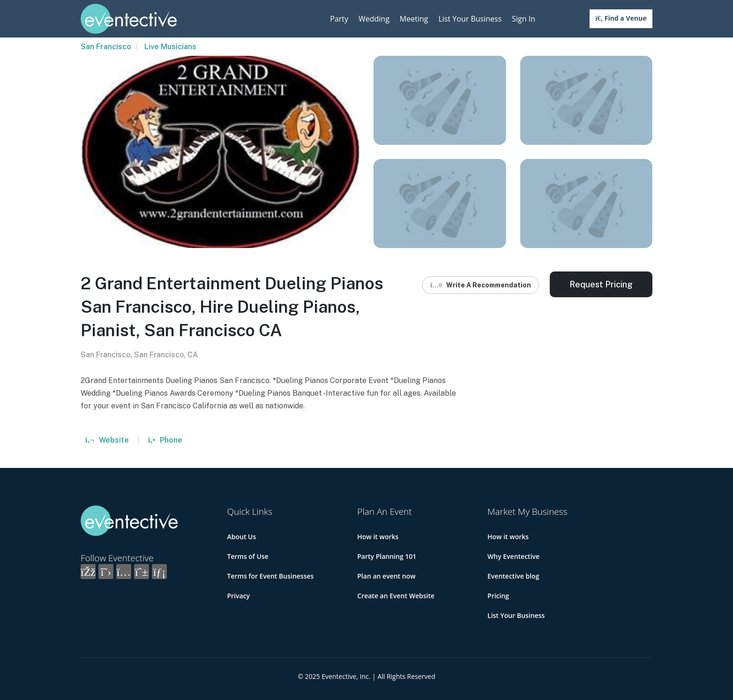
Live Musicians (170, 47)
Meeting (414, 19)
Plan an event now (386, 576)
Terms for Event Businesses (271, 576)
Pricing (498, 596)
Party (339, 19)
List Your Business (470, 19)
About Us (242, 537)
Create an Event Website (396, 596)
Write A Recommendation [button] (481, 285)
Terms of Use (248, 556)
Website (107, 440)
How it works (378, 537)
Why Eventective (513, 556)
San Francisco (106, 47)
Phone (165, 440)
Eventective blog (513, 576)
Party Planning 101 (387, 556)
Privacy (239, 596)
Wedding (374, 19)
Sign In (524, 19)
